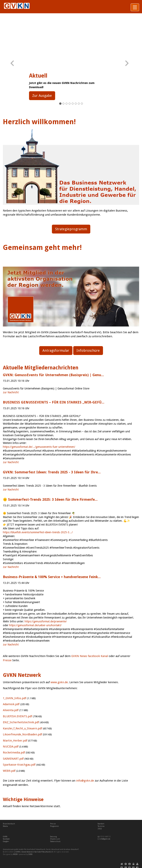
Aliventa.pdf (11, 710)
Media (5, 826)
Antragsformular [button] (56, 350)
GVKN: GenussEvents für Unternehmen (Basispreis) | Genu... (53, 375)
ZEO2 (100, 829)
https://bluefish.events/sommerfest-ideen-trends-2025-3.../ (38, 532)
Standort (101, 824)
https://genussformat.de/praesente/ (46, 621)
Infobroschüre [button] (88, 350)
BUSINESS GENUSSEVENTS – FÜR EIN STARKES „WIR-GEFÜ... (54, 402)
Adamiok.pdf (11, 704)
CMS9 (30, 854)
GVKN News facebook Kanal (90, 656)
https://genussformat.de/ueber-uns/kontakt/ (35, 625)
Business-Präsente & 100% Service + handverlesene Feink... (52, 577)
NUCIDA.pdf (11, 747)
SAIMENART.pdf (13, 759)
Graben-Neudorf (71, 849)
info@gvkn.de (85, 781)
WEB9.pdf (9, 771)
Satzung (53, 837)
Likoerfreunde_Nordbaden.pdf (22, 734)
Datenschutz (55, 841)
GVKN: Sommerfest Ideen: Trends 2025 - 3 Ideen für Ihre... (52, 472)
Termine (101, 826)
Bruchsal (55, 849)
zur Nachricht (11, 392)
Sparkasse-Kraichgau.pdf (19, 765)
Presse (7, 660)
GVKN (5, 837)
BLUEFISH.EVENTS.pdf (17, 716)
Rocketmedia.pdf (14, 752)
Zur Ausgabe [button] (42, 96)
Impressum (55, 839)
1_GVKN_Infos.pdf (15, 698)
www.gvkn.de (59, 682)
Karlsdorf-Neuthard (36, 849)
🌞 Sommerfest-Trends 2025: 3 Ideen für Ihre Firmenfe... (50, 499)
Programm (54, 826)
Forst (48, 849)
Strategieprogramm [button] (71, 229)
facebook (6, 839)
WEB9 (15, 854)
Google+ (6, 841)
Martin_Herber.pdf (15, 741)
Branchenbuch (9, 824)
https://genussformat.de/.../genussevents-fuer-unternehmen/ (39, 447)
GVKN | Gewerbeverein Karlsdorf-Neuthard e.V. (34, 852)
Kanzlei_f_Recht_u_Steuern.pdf (22, 728)
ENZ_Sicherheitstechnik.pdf (21, 722)
